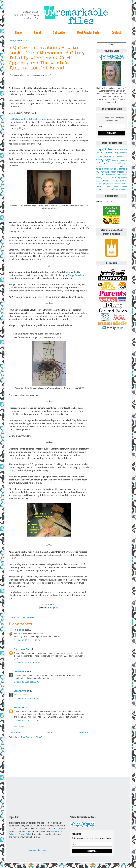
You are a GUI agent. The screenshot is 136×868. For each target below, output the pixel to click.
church (115, 156)
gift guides (118, 163)
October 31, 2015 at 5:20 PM (27, 682)
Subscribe (59, 32)
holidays (100, 169)
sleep (116, 186)
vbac (119, 189)
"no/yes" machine (76, 275)
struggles (100, 189)
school (117, 184)
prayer (98, 184)
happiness (123, 166)
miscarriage (122, 175)
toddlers (113, 189)
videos (124, 189)
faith (103, 163)
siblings (108, 186)
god (125, 163)
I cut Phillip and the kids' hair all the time (27, 119)
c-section (123, 153)
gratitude (99, 166)
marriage (105, 172)
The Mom (18, 708)
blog (116, 153)
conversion (123, 156)
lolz (98, 172)
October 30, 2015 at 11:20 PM (27, 640)
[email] (111, 126)
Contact (116, 32)
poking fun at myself (114, 181)
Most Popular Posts (88, 32)
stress (124, 186)
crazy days (30, 617)
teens (107, 189)
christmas (107, 156)
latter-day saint (111, 169)
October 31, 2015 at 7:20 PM (27, 721)
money (106, 178)
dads (114, 160)
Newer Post (15, 732)
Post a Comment (19, 727)
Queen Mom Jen (22, 649)
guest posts (110, 166)
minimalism (111, 175)
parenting (115, 178)
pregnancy (108, 184)
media (113, 172)
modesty (99, 178)
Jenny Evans (20, 671)
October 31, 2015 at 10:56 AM (27, 663)
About (37, 32)
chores (99, 156)
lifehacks (123, 169)
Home (18, 32)
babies (120, 150)
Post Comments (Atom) (32, 737)
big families (107, 153)
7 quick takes (20, 617)
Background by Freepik (38, 850)
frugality (109, 163)
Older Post (84, 732)
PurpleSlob (19, 630)
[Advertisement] (49, 758)
